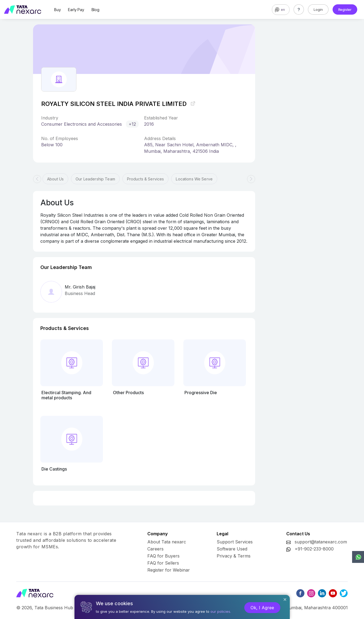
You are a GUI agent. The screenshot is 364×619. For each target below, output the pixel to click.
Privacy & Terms (234, 556)
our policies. (221, 611)
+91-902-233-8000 (314, 549)
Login (318, 9)
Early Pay (76, 10)
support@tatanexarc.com (321, 542)
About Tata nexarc (167, 542)
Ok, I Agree (262, 608)
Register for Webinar (169, 570)
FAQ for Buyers (163, 556)
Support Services (235, 542)
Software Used (232, 549)
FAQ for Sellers (163, 563)
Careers (155, 549)
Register (345, 9)
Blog (95, 10)
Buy (57, 10)
